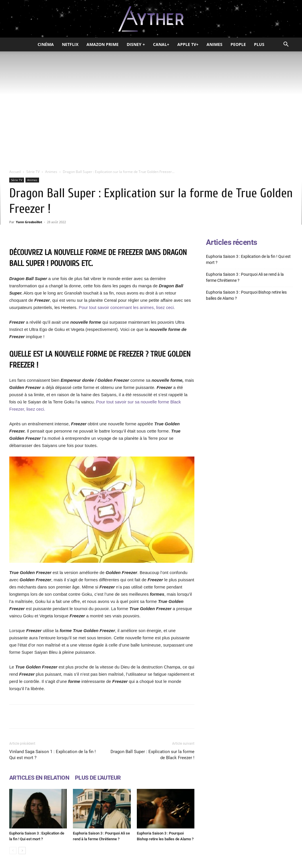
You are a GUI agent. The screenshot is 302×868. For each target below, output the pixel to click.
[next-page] (22, 851)
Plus (259, 44)
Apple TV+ (188, 44)
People (238, 44)
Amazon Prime (103, 44)
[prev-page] (13, 851)
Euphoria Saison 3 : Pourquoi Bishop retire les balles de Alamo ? (246, 295)
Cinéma (46, 44)
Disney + (136, 44)
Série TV (33, 172)
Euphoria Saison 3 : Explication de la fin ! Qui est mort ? (248, 259)
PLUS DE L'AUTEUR (98, 778)
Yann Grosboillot (29, 222)
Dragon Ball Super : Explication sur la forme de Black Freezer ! (152, 755)
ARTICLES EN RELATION (39, 778)
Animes (214, 44)
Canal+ (161, 44)
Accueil (15, 172)
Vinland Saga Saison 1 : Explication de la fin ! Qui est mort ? (53, 755)
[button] (286, 45)
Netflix (70, 44)
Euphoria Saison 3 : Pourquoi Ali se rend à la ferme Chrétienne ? (245, 277)
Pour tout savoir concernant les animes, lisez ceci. (127, 307)
